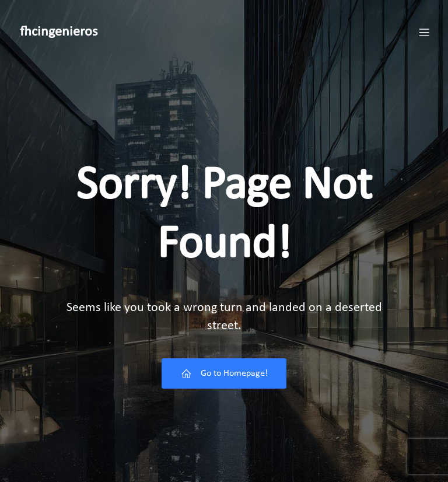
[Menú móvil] (424, 32)
